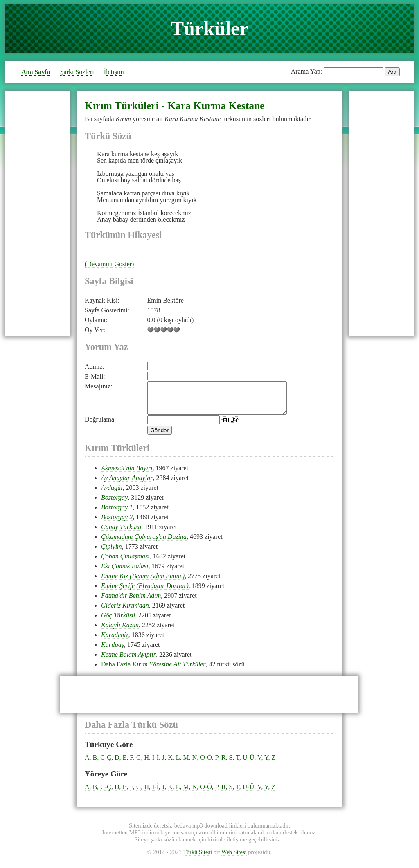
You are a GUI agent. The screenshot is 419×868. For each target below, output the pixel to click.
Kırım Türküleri (122, 106)
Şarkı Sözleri (77, 72)
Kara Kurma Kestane (216, 106)
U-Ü (248, 764)
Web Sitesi (234, 858)
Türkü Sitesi (197, 858)
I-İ (155, 764)
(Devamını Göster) (109, 264)
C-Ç (106, 764)
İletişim (114, 72)
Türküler (209, 28)
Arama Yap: (306, 71)
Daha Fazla (153, 670)
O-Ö (206, 764)
